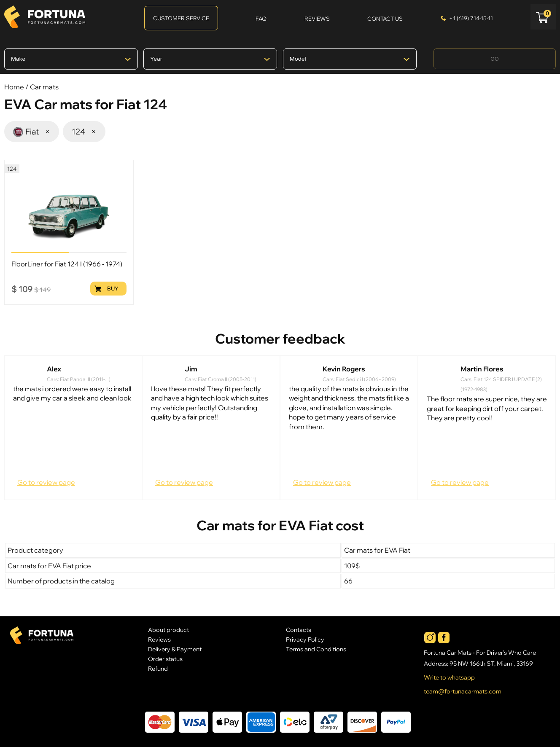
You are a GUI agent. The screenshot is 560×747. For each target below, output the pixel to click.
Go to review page (46, 482)
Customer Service (181, 18)
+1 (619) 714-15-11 (471, 18)
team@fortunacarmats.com (463, 691)
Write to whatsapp (449, 677)
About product (168, 630)
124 (84, 132)
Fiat (32, 131)
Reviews (159, 639)
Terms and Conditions (316, 649)
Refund (158, 668)
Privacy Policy (305, 639)
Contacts (299, 630)
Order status (165, 659)
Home (14, 87)
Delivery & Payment (175, 649)
